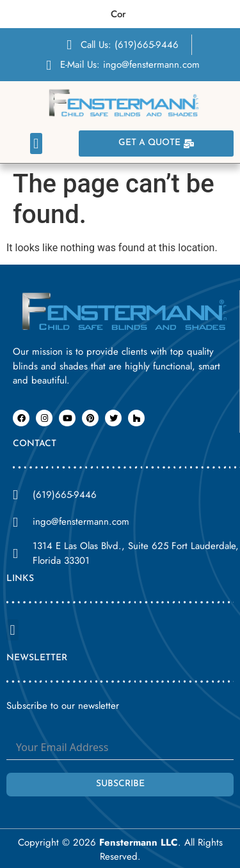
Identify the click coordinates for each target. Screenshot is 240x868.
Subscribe (120, 784)
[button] (36, 143)
